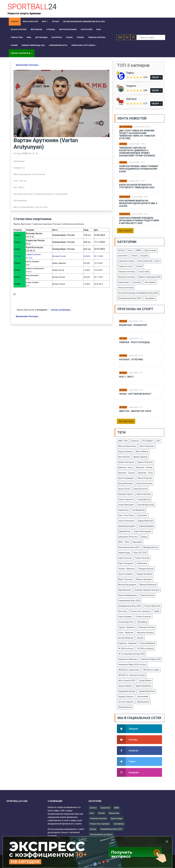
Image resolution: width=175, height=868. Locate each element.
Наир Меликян (125, 590)
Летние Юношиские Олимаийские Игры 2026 (138, 293)
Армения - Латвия (144, 467)
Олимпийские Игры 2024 (129, 601)
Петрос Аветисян (152, 606)
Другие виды (126, 127)
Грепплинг (143, 515)
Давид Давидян (146, 526)
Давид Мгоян (124, 531)
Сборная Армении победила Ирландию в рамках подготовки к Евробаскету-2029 (139, 220)
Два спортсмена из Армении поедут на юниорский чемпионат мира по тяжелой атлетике (137, 135)
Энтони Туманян (126, 702)
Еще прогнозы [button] (126, 421)
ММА (138, 250)
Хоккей (139, 266)
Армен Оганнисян (126, 462)
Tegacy (130, 73)
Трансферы (150, 298)
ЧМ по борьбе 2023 (127, 680)
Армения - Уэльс (146, 473)
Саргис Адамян (125, 617)
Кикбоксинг (142, 563)
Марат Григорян (125, 579)
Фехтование (150, 282)
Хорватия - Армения (127, 643)
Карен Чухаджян (126, 563)
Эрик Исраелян (125, 707)
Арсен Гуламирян (126, 478)
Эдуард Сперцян (126, 696)
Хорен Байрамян (148, 643)
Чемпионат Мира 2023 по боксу (132, 665)
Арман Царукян (140, 457)
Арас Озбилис (142, 451)
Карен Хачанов (142, 558)
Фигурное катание (126, 277)
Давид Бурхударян (127, 526)
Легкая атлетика (126, 288)
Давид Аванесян (145, 521)
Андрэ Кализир (125, 451)
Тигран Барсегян (126, 622)
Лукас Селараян (125, 574)
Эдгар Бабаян (145, 680)
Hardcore (135, 441)
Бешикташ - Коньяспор (133, 325)
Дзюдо (144, 537)
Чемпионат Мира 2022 (151, 659)
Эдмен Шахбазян (143, 686)
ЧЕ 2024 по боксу (126, 649)
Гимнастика (123, 282)
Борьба (145, 256)
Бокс (130, 250)
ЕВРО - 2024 (124, 542)
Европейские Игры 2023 (129, 547)
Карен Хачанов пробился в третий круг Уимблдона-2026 (137, 186)
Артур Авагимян (126, 483)
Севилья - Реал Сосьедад (134, 342)
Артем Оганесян (145, 478)
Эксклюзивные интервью (101, 834)
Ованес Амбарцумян (128, 595)
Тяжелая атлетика (126, 272)
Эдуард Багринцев (127, 691)
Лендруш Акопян (146, 569)
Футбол (123, 144)
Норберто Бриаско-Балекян (147, 590)
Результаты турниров (140, 611)
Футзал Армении (126, 638)
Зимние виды (124, 553)
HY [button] (133, 37)
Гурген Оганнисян (126, 521)
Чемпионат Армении (127, 659)
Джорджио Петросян (128, 537)
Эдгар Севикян (125, 686)
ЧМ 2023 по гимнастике (129, 670)
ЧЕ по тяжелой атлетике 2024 (131, 654)
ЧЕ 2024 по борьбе (145, 649)
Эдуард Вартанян (147, 691)
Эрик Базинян (143, 702)
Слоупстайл (144, 272)
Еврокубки (137, 542)
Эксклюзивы (143, 696)
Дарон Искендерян (143, 531)
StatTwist (131, 99)
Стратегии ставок (126, 261)
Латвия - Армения (126, 569)
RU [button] (127, 37)
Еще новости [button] (125, 231)
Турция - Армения (126, 627)
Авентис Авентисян (127, 446)
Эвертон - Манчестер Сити (135, 411)
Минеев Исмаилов (148, 585)
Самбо (157, 611)
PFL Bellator (148, 441)
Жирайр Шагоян (150, 547)
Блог (158, 261)
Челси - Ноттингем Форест (135, 394)
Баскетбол (125, 197)
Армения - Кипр (125, 467)
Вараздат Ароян (126, 494)
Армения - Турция (126, 473)
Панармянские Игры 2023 (130, 298)
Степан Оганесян (143, 617)
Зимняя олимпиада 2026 (149, 277)
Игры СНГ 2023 (140, 553)
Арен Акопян (124, 457)
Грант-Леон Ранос (126, 515)
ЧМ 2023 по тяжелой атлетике (132, 675)
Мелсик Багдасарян (127, 585)
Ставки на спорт (125, 266)
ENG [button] (120, 37)
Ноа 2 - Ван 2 (126, 377)
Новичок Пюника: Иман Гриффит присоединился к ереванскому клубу (139, 169)
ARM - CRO (123, 441)
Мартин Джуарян (144, 579)
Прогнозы (122, 611)
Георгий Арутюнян (146, 505)
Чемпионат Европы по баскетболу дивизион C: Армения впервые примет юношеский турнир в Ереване (137, 152)
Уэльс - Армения (126, 633)
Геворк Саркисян (126, 499)
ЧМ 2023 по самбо (151, 670)
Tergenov (131, 86)
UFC (158, 441)
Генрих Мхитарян (126, 505)
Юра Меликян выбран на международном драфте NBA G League (138, 203)
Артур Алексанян (144, 483)
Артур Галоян (124, 489)
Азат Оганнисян (147, 446)
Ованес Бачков (147, 595)
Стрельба (137, 282)
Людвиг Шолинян (144, 574)
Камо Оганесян (125, 558)
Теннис (123, 181)
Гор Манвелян (139, 510)
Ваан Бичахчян (141, 489)
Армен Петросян (145, 462)
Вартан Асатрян (144, 494)
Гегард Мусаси (143, 499)
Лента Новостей (145, 261)
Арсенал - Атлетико (131, 360)
